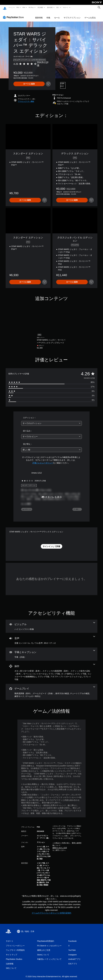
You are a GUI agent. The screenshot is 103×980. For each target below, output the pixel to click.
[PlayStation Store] (14, 15)
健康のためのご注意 (60, 845)
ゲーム (11, 7)
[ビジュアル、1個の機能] (51, 624)
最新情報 (50, 7)
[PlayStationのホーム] (5, 8)
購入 (58, 7)
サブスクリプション (72, 15)
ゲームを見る (90, 15)
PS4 (24, 7)
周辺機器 (40, 7)
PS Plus (31, 7)
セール (57, 15)
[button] (26, 99)
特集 (48, 15)
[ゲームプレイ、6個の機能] (51, 689)
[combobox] (51, 421)
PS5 (18, 7)
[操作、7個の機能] (51, 670)
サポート (66, 7)
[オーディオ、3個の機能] (51, 638)
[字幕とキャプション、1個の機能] (51, 652)
